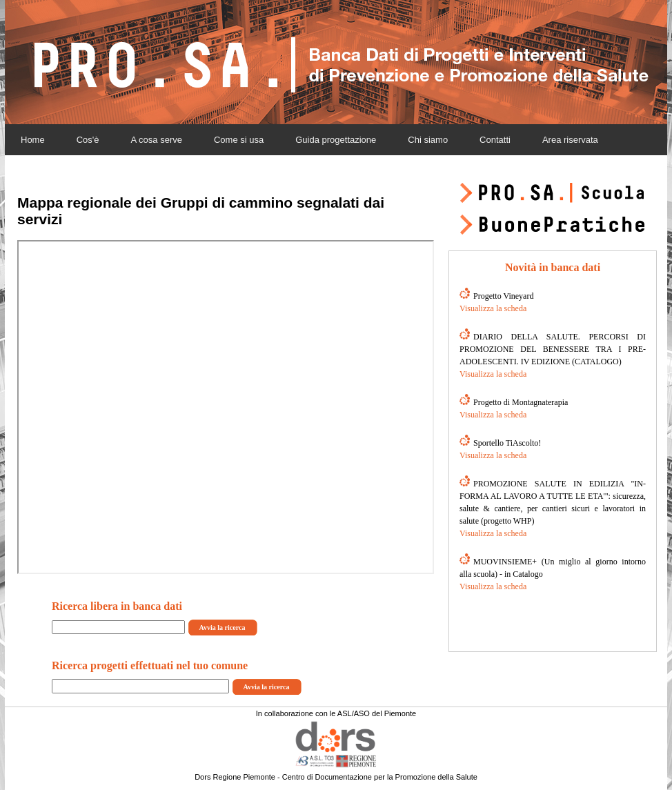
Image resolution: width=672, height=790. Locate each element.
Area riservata (570, 140)
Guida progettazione (336, 140)
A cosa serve (157, 140)
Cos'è (88, 140)
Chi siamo (428, 140)
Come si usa (239, 140)
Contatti (495, 140)
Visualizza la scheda (493, 308)
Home (33, 140)
